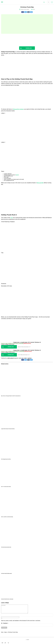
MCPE (17, 175)
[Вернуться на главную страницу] (12, 640)
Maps (6, 632)
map (12, 218)
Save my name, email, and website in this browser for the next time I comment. (21, 621)
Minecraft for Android (18, 109)
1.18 (25, 358)
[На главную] (23, 2)
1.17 (22, 358)
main (28, 640)
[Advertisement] (27, 24)
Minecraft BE (40, 183)
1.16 (20, 358)
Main (2, 632)
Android (29, 358)
